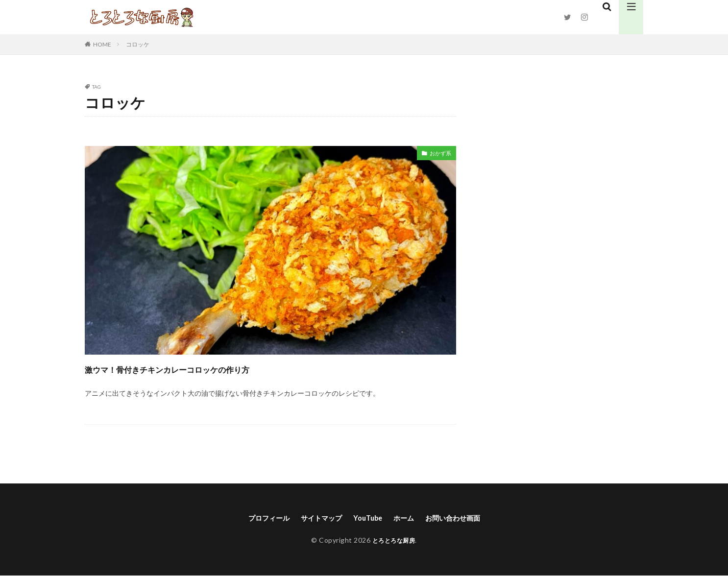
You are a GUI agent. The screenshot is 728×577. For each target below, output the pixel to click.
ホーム (407, 518)
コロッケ (138, 44)
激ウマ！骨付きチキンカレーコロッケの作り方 (212, 368)
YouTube (368, 518)
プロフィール (259, 518)
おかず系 (437, 155)
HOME (102, 44)
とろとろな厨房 (394, 541)
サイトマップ (317, 518)
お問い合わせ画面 (461, 518)
